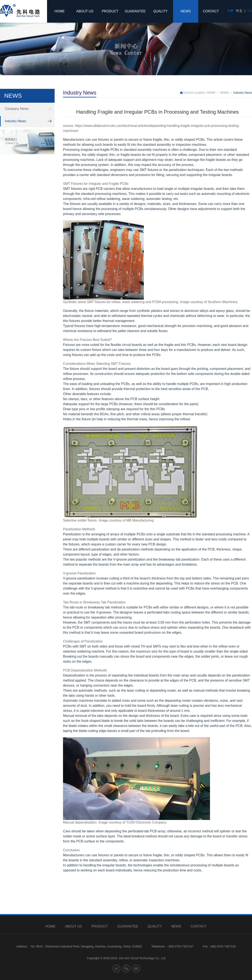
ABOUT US (85, 11)
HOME (60, 11)
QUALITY (160, 11)
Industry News (15, 121)
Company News (17, 109)
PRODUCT (110, 11)
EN (250, 11)
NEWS (186, 11)
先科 (20, 11)
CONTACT (211, 11)
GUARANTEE (135, 11)
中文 (239, 11)
